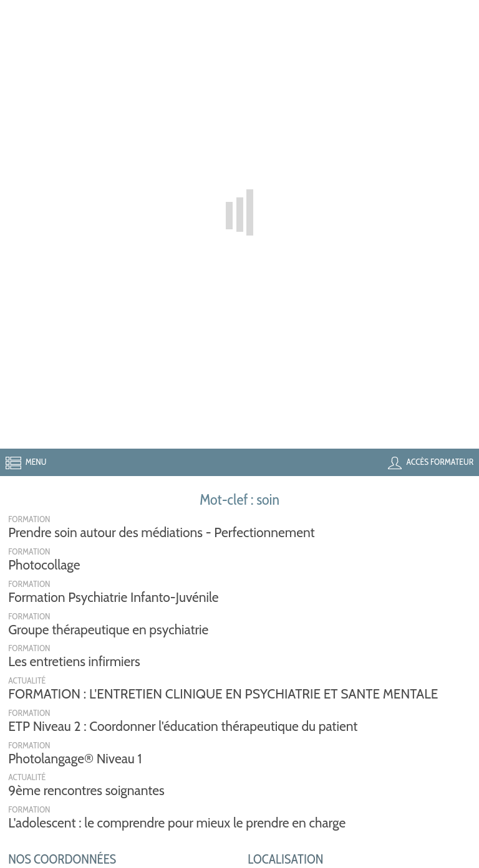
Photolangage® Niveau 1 (75, 759)
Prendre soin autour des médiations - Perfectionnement (161, 532)
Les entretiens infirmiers (74, 661)
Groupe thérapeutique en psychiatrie (108, 630)
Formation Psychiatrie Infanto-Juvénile (113, 597)
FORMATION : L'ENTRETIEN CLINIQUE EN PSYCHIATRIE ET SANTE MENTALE (223, 694)
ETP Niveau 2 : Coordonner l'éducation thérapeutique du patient (183, 726)
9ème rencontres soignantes (86, 790)
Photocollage (44, 565)
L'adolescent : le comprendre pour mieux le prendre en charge (177, 823)
